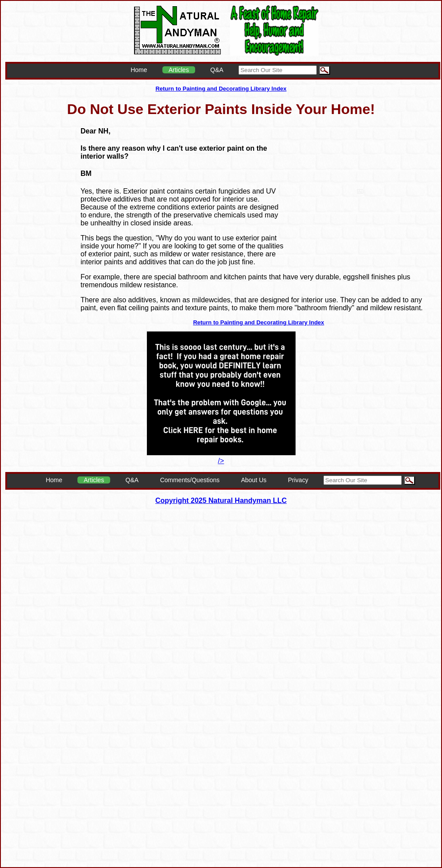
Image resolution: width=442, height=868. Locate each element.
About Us (254, 480)
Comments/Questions (190, 480)
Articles (179, 70)
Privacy (298, 480)
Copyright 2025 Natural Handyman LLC (221, 501)
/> (221, 457)
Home (139, 70)
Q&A (217, 70)
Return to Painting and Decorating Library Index (221, 89)
